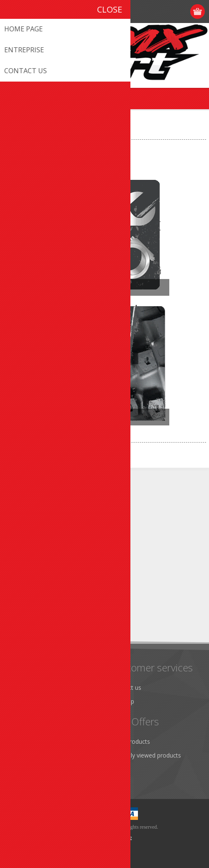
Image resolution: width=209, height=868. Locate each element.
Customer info (31, 741)
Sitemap (123, 701)
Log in (182, 12)
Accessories (69, 417)
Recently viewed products (147, 755)
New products (131, 741)
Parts (56, 287)
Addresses (26, 755)
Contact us (127, 687)
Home (15, 132)
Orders (21, 769)
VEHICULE (44, 132)
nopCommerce (117, 837)
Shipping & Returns (37, 701)
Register (166, 12)
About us (24, 687)
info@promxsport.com (55, 519)
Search (121, 769)
